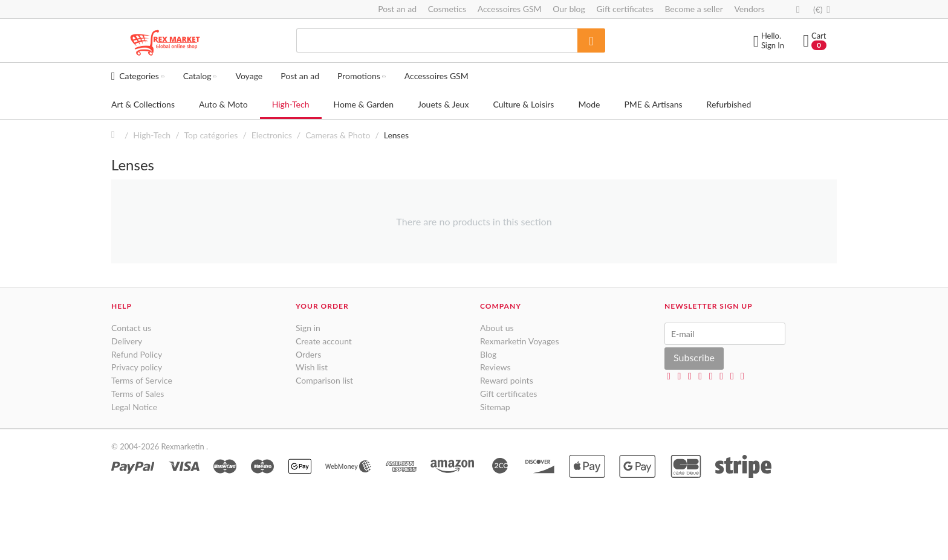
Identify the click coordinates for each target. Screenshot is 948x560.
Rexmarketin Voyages (520, 341)
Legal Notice (134, 407)
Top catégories (211, 135)
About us (497, 328)
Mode (589, 104)
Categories (138, 76)
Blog (488, 354)
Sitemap (495, 407)
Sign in (308, 328)
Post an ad (397, 9)
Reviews (495, 367)
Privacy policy (137, 367)
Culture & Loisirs (523, 104)
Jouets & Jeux (443, 104)
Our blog (569, 9)
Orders (308, 354)
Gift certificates (625, 9)
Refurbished (729, 104)
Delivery (127, 341)
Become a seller (693, 9)
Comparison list (324, 380)
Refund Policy (137, 354)
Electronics (272, 135)
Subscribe (694, 357)
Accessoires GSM (510, 9)
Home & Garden (364, 104)
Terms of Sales (138, 394)
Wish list (312, 367)
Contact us (131, 328)
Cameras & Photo (338, 135)
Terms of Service (142, 380)
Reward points (507, 380)
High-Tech (291, 104)
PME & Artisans (653, 104)
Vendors (749, 9)
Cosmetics (447, 9)
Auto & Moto (223, 104)
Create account (324, 341)
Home (116, 135)
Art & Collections (143, 104)
